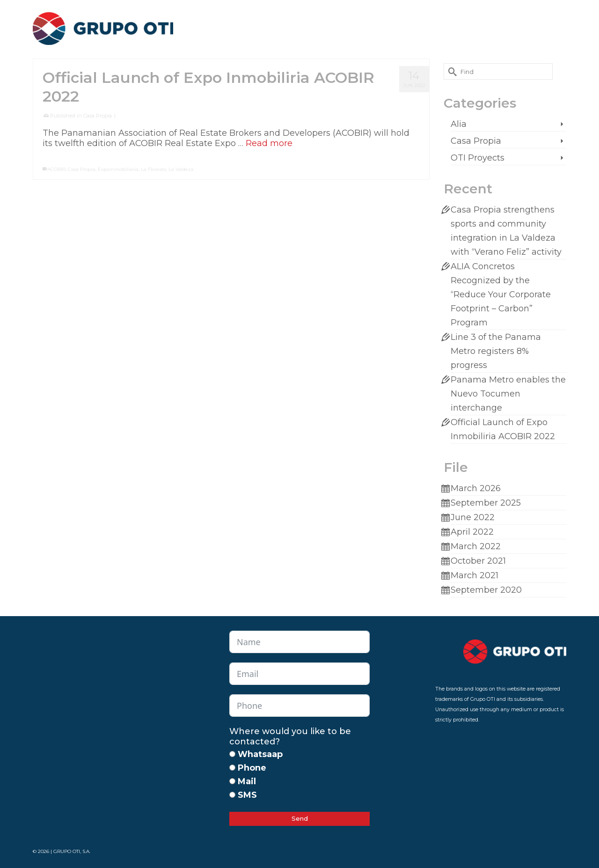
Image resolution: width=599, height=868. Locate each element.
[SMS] (232, 795)
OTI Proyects (478, 158)
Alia (459, 124)
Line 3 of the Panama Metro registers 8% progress (496, 351)
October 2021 (478, 561)
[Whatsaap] (232, 754)
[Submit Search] (451, 71)
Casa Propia (98, 116)
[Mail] (232, 781)
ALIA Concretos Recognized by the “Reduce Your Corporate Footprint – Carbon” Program (501, 294)
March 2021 (475, 575)
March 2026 (476, 488)
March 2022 (476, 546)
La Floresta (153, 169)
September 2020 (486, 590)
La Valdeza (181, 169)
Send (300, 818)
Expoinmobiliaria (118, 169)
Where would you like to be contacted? (290, 736)
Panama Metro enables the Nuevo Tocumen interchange (508, 394)
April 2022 (472, 532)
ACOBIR (56, 169)
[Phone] (232, 768)
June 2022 (473, 517)
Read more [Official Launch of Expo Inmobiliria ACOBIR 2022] (269, 143)
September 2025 (486, 503)
